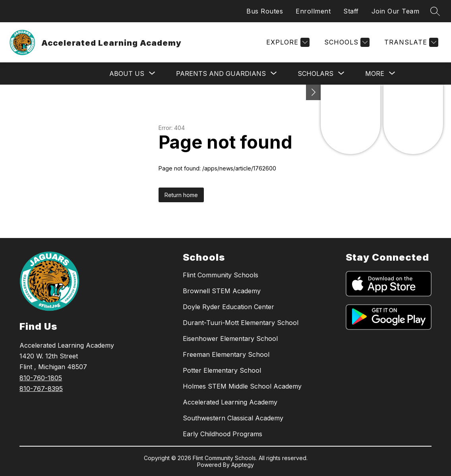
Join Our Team (396, 11)
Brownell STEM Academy (222, 291)
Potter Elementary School (222, 370)
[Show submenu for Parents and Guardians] (221, 74)
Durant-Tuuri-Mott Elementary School (241, 323)
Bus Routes (265, 11)
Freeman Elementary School (226, 354)
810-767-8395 (41, 389)
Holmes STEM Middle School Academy (242, 386)
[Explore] (287, 42)
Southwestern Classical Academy (233, 418)
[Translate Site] (410, 42)
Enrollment (313, 11)
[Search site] (435, 11)
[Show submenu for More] (375, 74)
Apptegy (243, 465)
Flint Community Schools (221, 275)
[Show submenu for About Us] (127, 74)
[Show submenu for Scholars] (316, 74)
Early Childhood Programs (223, 434)
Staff (351, 11)
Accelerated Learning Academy (230, 402)
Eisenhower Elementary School (230, 339)
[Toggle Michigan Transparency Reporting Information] (314, 92)
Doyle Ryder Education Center (228, 307)
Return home (181, 195)
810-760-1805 (41, 378)
